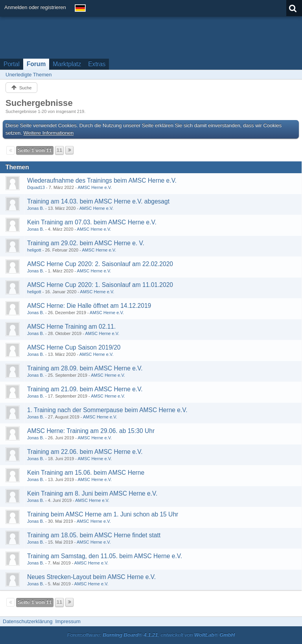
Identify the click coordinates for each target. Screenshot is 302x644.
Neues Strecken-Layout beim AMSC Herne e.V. (91, 577)
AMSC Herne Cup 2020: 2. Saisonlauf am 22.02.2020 (100, 264)
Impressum (68, 621)
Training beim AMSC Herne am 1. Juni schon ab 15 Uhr (103, 514)
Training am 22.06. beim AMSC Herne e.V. (85, 452)
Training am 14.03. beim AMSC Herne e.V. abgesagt (98, 201)
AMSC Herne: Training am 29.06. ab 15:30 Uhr (91, 431)
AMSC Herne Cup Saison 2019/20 (74, 347)
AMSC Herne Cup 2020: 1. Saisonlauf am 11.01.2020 (100, 285)
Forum (36, 64)
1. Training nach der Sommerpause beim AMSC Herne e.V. (107, 410)
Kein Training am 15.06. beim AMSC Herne (86, 473)
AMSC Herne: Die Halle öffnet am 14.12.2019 (89, 306)
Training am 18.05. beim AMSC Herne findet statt (94, 535)
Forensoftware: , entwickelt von (151, 635)
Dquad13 (36, 187)
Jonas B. (36, 208)
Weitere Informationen (49, 133)
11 (59, 150)
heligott (34, 250)
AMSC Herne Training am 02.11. (71, 327)
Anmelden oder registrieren (35, 7)
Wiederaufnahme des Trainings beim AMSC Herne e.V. (102, 180)
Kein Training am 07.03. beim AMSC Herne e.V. (92, 222)
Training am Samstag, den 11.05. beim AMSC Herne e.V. (105, 556)
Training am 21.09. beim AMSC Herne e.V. (85, 389)
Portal (12, 64)
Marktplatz (67, 64)
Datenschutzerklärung (28, 621)
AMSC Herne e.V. (95, 187)
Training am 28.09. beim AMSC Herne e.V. (85, 368)
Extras (97, 64)
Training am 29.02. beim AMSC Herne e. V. (86, 243)
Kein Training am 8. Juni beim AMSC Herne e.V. (92, 493)
